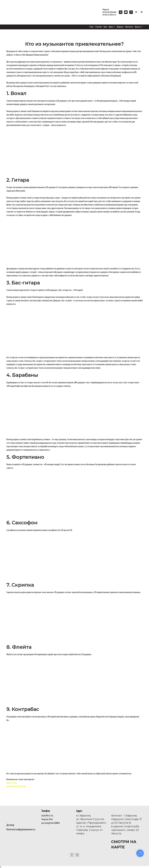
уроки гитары (12, 783)
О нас (92, 27)
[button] (121, 12)
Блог (105, 27)
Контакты (129, 27)
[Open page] (22, 814)
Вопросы (120, 27)
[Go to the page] (23, 12)
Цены (111, 27)
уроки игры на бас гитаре (16, 786)
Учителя (99, 27)
